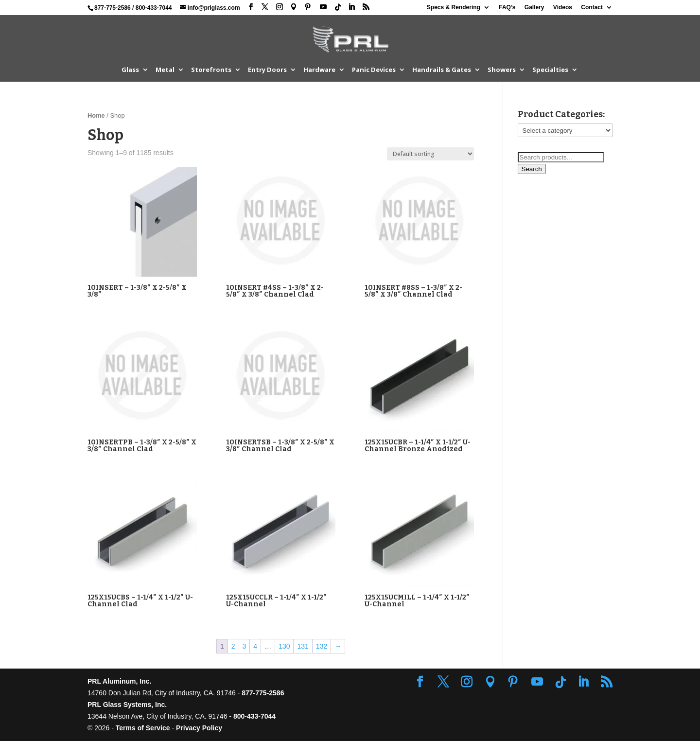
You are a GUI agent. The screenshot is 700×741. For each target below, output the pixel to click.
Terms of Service (143, 728)
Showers (502, 70)
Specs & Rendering (454, 8)
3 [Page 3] (245, 646)
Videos (563, 8)
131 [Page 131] (303, 646)
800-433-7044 (154, 8)
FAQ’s (507, 8)
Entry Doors (267, 70)
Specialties (550, 70)
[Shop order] (430, 154)
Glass (130, 70)
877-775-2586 (113, 8)
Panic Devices (374, 70)
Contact (592, 8)
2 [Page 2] (233, 646)
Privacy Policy (199, 728)
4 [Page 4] (255, 646)
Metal (165, 70)
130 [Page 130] (284, 646)
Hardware (319, 70)
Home (96, 115)
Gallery (534, 8)
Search (532, 169)
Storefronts (211, 70)
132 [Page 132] (322, 646)
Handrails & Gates (442, 70)
